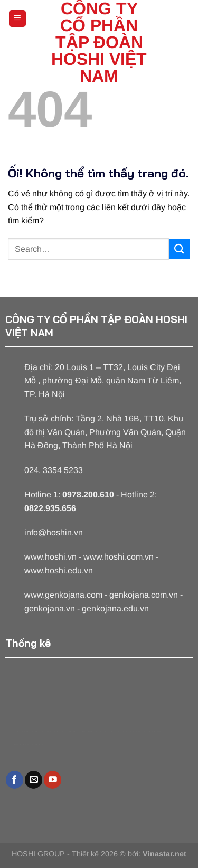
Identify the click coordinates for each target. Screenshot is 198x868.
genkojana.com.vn (144, 595)
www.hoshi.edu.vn (59, 570)
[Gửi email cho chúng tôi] (34, 780)
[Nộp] (180, 249)
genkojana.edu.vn (115, 608)
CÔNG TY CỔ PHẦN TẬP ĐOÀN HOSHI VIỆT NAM (99, 42)
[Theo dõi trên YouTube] (53, 780)
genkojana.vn (50, 608)
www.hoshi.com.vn (119, 557)
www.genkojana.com (63, 595)
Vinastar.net (164, 854)
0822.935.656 (50, 508)
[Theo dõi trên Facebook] (15, 780)
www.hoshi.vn (50, 557)
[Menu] (18, 19)
